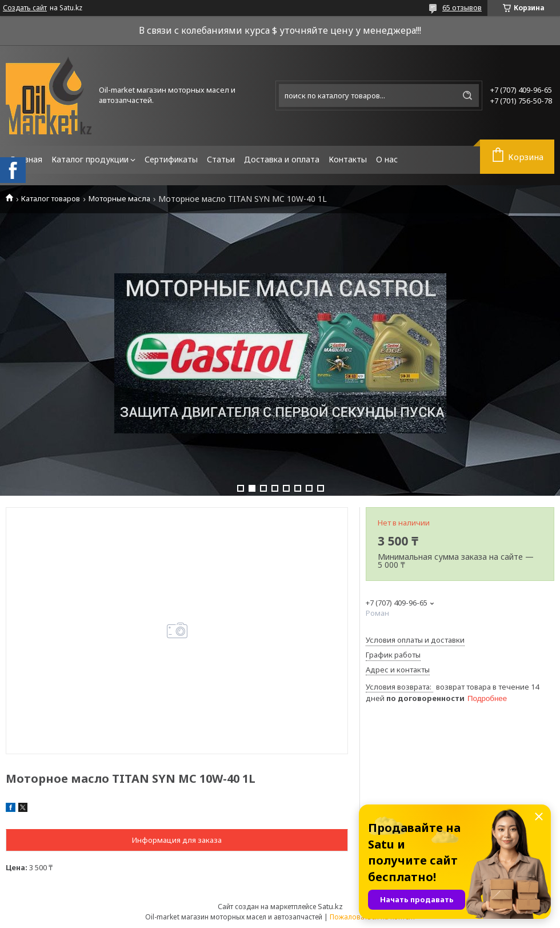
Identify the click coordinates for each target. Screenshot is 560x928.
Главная (26, 159)
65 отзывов (462, 7)
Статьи (221, 159)
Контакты (348, 159)
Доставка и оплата (282, 159)
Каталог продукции (90, 159)
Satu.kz (330, 906)
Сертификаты (171, 159)
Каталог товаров (51, 199)
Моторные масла (119, 199)
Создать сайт (25, 8)
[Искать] (467, 95)
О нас (387, 159)
